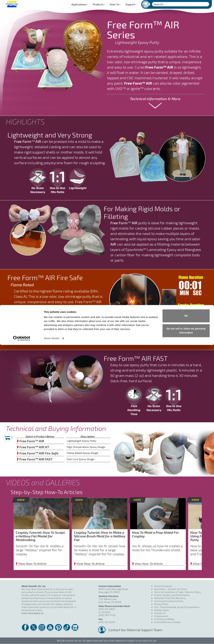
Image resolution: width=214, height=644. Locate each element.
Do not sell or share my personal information (186, 630)
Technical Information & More (155, 99)
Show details (52, 637)
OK (186, 615)
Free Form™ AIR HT (33, 447)
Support (131, 4)
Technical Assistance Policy (169, 601)
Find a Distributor (163, 586)
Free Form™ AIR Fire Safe (38, 453)
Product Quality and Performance (172, 595)
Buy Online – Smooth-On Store (170, 589)
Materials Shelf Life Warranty (170, 598)
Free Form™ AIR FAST (35, 459)
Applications (80, 4)
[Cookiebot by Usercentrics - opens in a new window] (22, 637)
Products (99, 4)
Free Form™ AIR (30, 441)
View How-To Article (31, 564)
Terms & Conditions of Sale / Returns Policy (177, 592)
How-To (115, 4)
